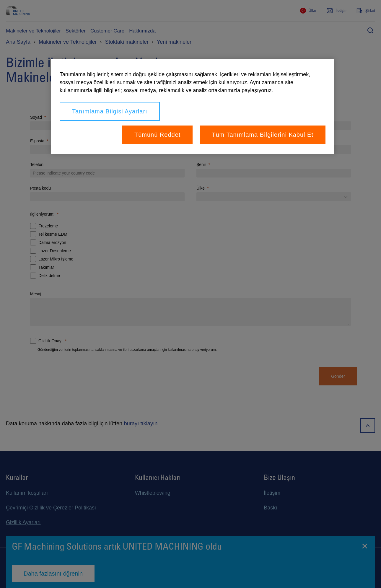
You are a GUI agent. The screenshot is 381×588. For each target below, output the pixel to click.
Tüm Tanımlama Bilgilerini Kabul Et (263, 135)
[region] (193, 106)
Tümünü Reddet (157, 135)
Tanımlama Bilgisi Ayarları (110, 111)
